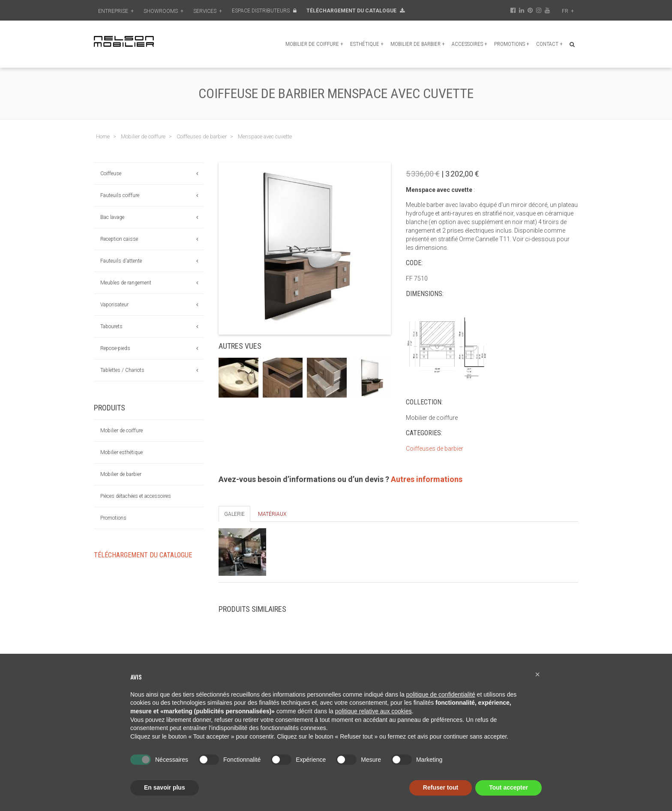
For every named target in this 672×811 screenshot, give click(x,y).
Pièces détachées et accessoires (136, 496)
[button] (537, 674)
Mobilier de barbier (418, 44)
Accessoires (469, 44)
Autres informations (427, 479)
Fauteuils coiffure (120, 195)
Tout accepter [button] (508, 787)
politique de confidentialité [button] (441, 694)
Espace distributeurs (264, 11)
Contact (549, 44)
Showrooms (163, 11)
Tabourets (111, 326)
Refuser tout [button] (441, 787)
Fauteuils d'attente (121, 261)
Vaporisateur (114, 305)
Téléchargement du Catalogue (355, 11)
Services (208, 11)
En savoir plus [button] (165, 787)
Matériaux (272, 514)
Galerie (234, 514)
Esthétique (367, 44)
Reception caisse (119, 239)
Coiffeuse (111, 174)
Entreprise (116, 11)
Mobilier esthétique (121, 452)
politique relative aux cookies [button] (373, 711)
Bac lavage (112, 217)
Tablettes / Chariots (122, 370)
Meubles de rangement (126, 283)
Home (103, 136)
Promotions (512, 44)
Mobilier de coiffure (314, 44)
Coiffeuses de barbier (435, 449)
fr (568, 11)
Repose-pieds (115, 348)
